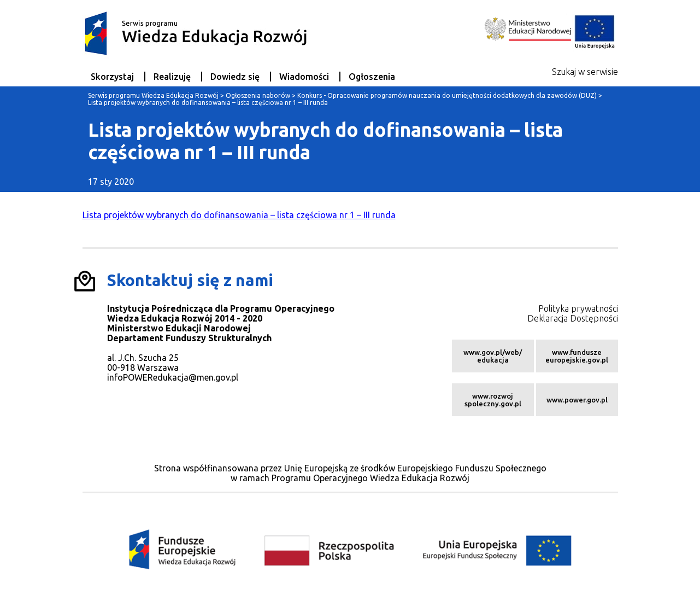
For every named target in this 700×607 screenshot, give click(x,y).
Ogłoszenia (372, 77)
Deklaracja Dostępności (573, 318)
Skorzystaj (112, 77)
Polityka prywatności (578, 308)
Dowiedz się (235, 77)
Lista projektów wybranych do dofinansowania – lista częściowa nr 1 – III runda (239, 215)
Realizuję (172, 77)
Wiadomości (304, 77)
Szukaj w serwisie (585, 72)
